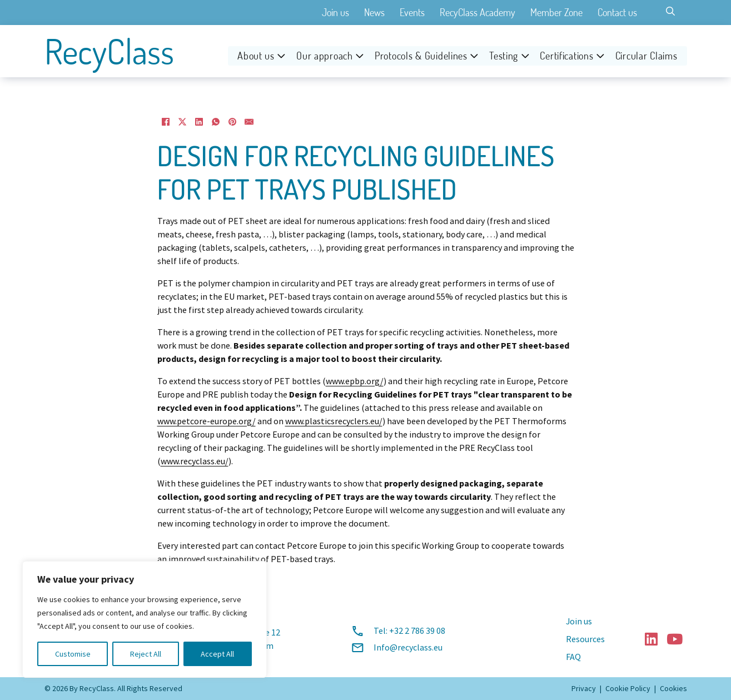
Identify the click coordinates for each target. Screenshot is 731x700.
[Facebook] (166, 122)
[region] (145, 619)
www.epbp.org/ (355, 381)
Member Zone (556, 12)
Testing (504, 56)
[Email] (249, 122)
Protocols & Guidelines (421, 56)
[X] (182, 122)
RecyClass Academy (478, 12)
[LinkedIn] (199, 122)
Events (412, 12)
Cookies (673, 688)
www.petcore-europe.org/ (207, 421)
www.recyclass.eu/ (195, 461)
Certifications (566, 56)
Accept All (217, 654)
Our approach (325, 56)
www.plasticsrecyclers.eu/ (334, 421)
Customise (73, 654)
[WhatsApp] (216, 122)
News (374, 12)
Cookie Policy (628, 688)
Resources (585, 639)
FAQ (573, 657)
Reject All (146, 654)
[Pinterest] (232, 122)
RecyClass (109, 51)
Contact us (617, 12)
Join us (335, 12)
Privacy (584, 688)
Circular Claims (647, 56)
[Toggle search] (670, 11)
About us (256, 56)
